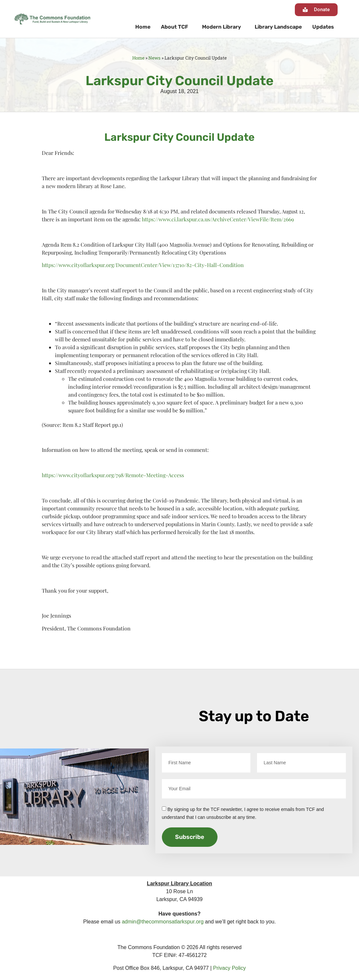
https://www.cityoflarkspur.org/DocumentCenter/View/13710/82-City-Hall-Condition (143, 265)
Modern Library (223, 27)
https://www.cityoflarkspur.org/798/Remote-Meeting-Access (113, 475)
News (154, 58)
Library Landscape (278, 27)
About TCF (176, 27)
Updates (323, 27)
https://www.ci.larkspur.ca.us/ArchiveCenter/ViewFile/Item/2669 (218, 219)
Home (143, 27)
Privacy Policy (230, 968)
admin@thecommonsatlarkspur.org (163, 922)
